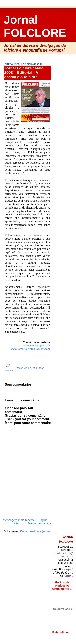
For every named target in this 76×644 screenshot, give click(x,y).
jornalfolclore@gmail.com (62, 555)
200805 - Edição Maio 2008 (30, 368)
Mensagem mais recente (19, 520)
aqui (69, 569)
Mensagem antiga (40, 523)
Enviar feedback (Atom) (35, 531)
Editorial (9, 371)
